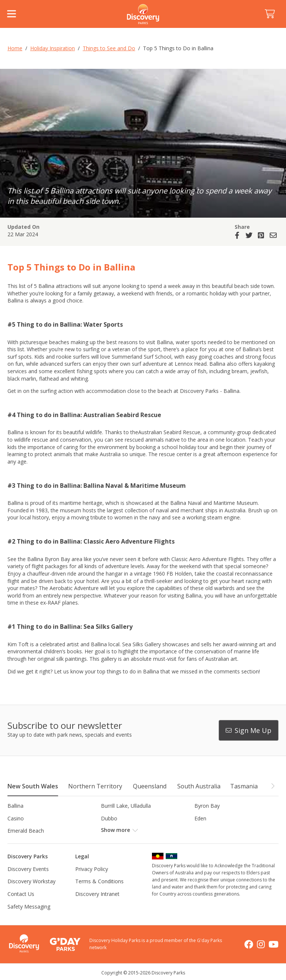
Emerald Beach (26, 831)
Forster (110, 831)
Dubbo (109, 818)
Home (15, 48)
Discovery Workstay (31, 881)
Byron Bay (207, 806)
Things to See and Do (109, 48)
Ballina (15, 806)
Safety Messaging (29, 907)
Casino (16, 818)
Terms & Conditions (99, 881)
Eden (200, 818)
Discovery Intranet (97, 894)
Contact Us (21, 894)
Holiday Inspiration (53, 48)
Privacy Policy (92, 869)
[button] (273, 786)
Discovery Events (28, 869)
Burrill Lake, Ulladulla (126, 806)
